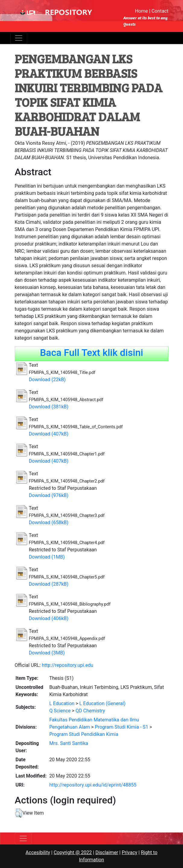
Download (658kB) (49, 523)
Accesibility (38, 852)
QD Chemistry (90, 711)
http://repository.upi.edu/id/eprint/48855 (93, 785)
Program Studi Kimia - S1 (122, 727)
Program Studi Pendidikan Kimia (84, 734)
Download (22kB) (47, 380)
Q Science (60, 711)
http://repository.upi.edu (68, 665)
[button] (19, 813)
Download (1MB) (47, 557)
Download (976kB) (49, 495)
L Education (62, 703)
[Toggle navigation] (19, 38)
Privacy (130, 852)
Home (142, 11)
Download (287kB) (49, 584)
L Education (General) (102, 703)
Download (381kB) (49, 407)
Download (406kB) (49, 618)
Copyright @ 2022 (73, 852)
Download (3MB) (47, 653)
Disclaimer (107, 852)
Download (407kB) (49, 434)
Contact (160, 11)
